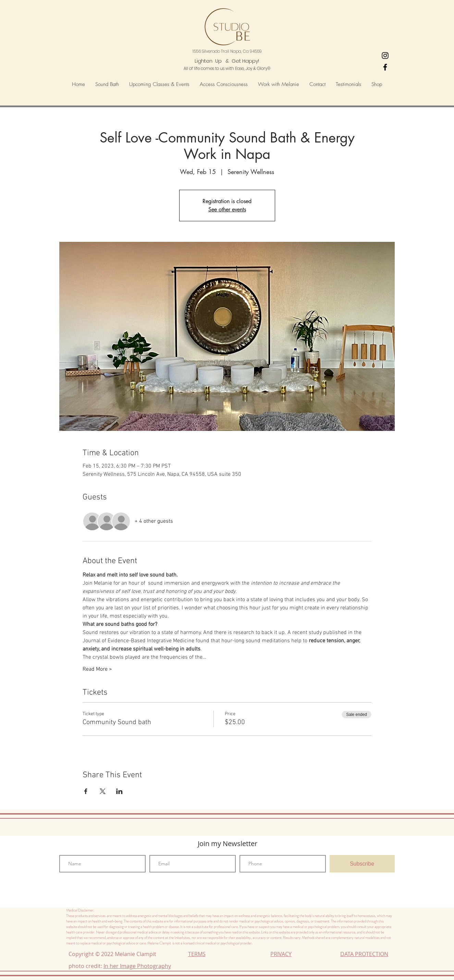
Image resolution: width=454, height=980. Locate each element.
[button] (224, 84)
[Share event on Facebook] (86, 791)
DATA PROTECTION (364, 954)
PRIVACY (281, 954)
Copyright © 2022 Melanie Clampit (114, 954)
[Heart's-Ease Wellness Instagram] (385, 55)
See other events (227, 209)
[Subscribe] (362, 864)
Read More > (97, 669)
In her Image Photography (137, 966)
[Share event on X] (103, 791)
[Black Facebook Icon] (385, 67)
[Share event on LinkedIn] (119, 791)
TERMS (197, 954)
